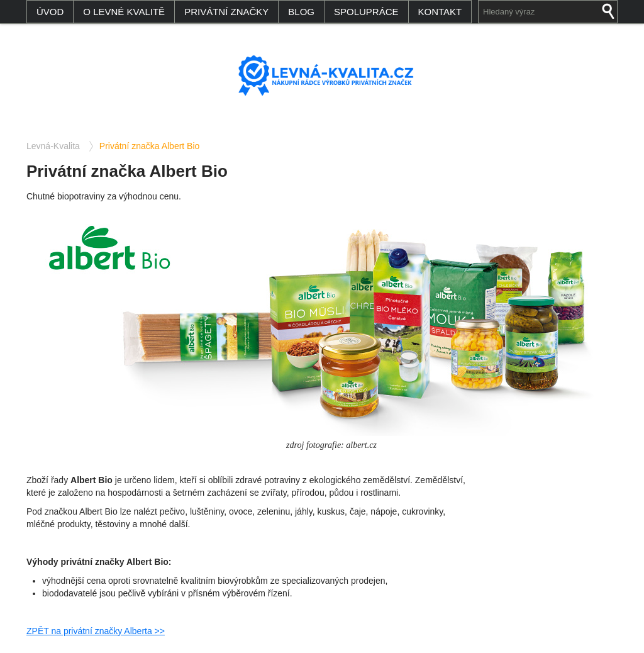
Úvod (50, 12)
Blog (301, 12)
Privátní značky (226, 12)
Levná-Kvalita (53, 146)
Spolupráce (366, 12)
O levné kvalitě (124, 12)
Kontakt (440, 12)
